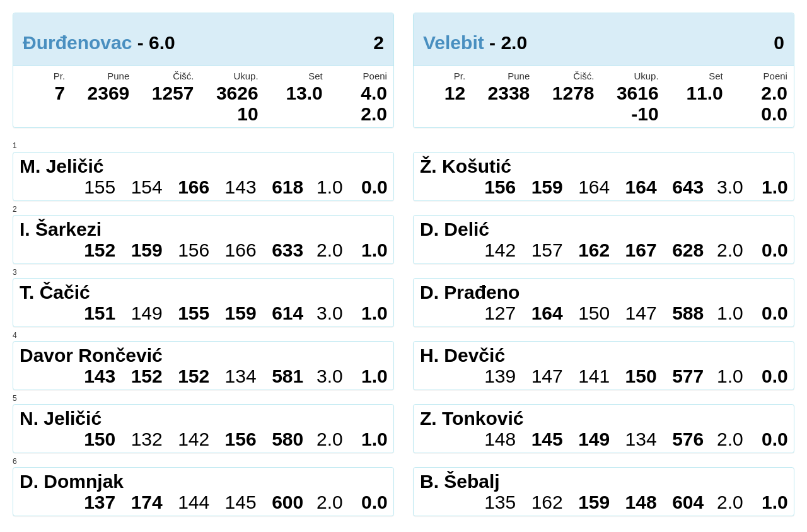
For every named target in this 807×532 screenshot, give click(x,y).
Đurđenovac (77, 43)
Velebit (454, 43)
